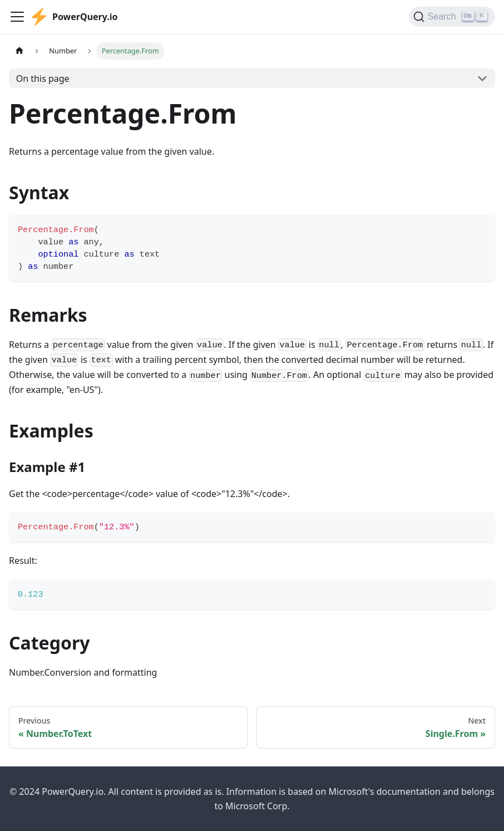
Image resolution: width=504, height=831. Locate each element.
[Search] (452, 17)
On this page (43, 78)
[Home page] (19, 51)
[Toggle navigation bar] (17, 17)
